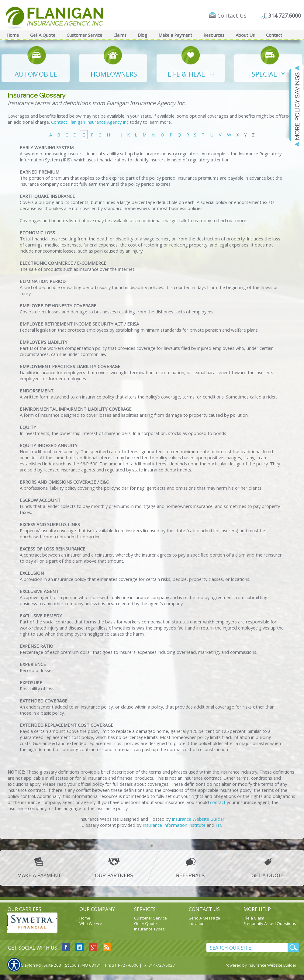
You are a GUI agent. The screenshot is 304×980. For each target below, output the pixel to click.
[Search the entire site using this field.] (247, 948)
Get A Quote (145, 923)
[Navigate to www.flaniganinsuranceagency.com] (293, 105)
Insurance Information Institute (174, 825)
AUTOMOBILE (36, 74)
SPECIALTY (268, 74)
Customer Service (150, 918)
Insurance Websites (99, 819)
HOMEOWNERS (114, 74)
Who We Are (91, 923)
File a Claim (254, 918)
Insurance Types (149, 929)
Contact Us (232, 16)
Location (197, 923)
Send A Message (204, 918)
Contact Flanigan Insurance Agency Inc (90, 122)
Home (85, 918)
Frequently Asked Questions (270, 923)
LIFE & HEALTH (191, 74)
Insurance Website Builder (198, 819)
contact (218, 802)
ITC (219, 825)
